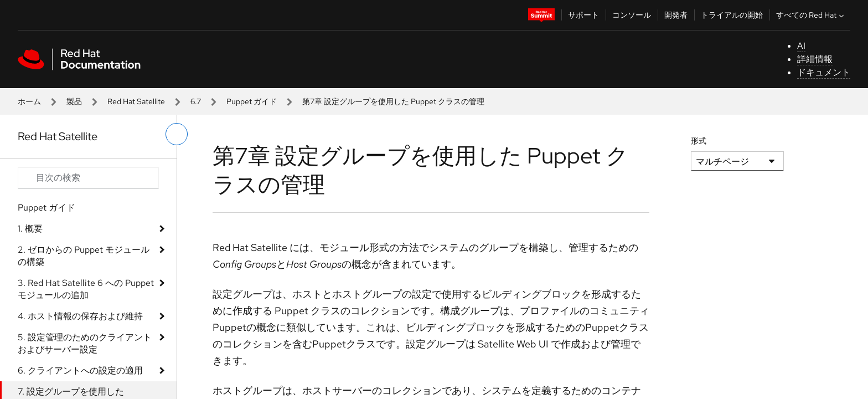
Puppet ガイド (252, 101)
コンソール (632, 15)
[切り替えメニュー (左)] (177, 134)
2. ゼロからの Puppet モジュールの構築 (84, 256)
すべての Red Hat (811, 15)
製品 (74, 101)
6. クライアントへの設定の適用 (80, 370)
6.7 (196, 101)
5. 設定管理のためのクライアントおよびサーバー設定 (85, 343)
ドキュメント (824, 72)
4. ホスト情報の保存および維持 (80, 316)
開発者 (676, 15)
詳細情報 (815, 59)
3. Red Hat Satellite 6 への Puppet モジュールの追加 (86, 289)
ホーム (29, 101)
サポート (583, 15)
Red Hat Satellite (136, 101)
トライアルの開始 (732, 15)
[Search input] (88, 178)
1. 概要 (30, 229)
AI (801, 46)
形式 (699, 141)
